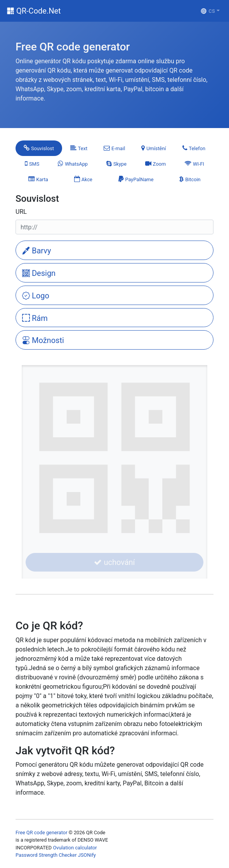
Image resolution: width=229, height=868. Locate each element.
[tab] (39, 148)
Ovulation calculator (75, 848)
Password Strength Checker (46, 855)
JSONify (87, 855)
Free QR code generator (41, 832)
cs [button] (208, 11)
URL (21, 212)
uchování (114, 562)
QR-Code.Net (39, 11)
